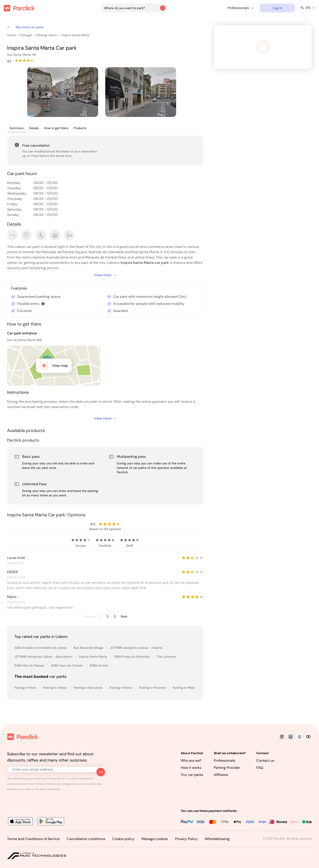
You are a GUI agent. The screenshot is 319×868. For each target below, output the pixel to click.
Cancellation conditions (86, 839)
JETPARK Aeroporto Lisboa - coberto (137, 648)
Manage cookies (155, 839)
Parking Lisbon (47, 35)
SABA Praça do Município (132, 657)
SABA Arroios (99, 665)
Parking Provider (227, 768)
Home (11, 35)
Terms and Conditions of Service (33, 839)
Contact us (265, 760)
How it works (191, 768)
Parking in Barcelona (89, 688)
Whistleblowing (217, 839)
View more (105, 275)
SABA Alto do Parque (30, 665)
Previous (89, 616)
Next (124, 616)
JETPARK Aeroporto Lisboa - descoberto (44, 657)
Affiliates (221, 775)
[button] (43, 304)
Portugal (26, 35)
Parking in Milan (184, 688)
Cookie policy (123, 839)
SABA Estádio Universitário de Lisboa (41, 648)
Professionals (225, 760)
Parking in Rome (121, 688)
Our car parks (192, 775)
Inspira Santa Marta (75, 35)
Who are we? (191, 760)
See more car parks (25, 27)
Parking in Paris (26, 688)
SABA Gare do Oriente (67, 665)
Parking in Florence (153, 688)
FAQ (260, 768)
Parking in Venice (55, 688)
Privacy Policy (186, 839)
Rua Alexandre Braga (89, 648)
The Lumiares (167, 657)
